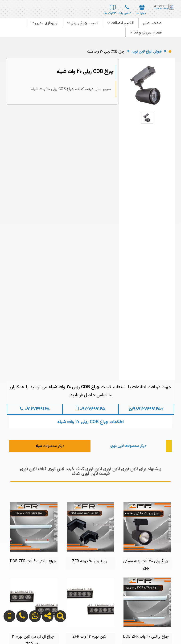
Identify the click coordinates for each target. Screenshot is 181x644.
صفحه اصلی (152, 23)
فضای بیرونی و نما (146, 33)
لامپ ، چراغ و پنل (83, 23)
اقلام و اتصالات (121, 23)
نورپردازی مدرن (45, 23)
